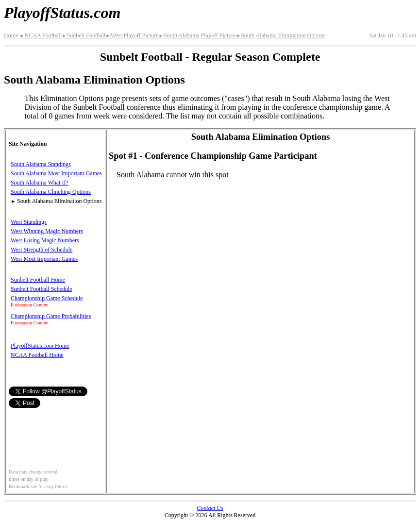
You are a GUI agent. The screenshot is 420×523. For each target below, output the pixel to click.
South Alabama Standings (41, 164)
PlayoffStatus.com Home (40, 346)
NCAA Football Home (37, 355)
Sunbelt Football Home (38, 280)
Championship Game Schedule (47, 298)
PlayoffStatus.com (62, 13)
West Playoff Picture (132, 35)
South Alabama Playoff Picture (197, 35)
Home (11, 35)
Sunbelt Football (84, 35)
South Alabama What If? (40, 183)
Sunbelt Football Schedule (42, 289)
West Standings (29, 222)
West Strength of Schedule (42, 250)
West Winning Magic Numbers (47, 231)
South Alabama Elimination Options (281, 35)
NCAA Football (41, 35)
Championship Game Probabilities (51, 316)
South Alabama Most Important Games (56, 173)
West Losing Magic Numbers (45, 240)
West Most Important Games (44, 259)
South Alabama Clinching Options (51, 192)
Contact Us (210, 508)
